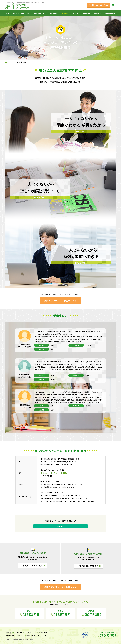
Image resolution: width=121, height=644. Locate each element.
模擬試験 (86, 13)
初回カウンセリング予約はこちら (60, 300)
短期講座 (53, 13)
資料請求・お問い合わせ (100, 5)
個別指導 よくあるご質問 (33, 566)
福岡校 (65, 473)
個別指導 (64, 13)
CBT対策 (75, 13)
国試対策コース (40, 13)
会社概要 (9, 633)
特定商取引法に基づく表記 (15, 636)
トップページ (11, 62)
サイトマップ (42, 636)
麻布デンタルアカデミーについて (18, 13)
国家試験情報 (110, 13)
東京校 (45, 473)
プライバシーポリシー (43, 633)
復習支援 (60, 526)
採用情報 (20, 633)
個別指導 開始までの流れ (88, 566)
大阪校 (55, 473)
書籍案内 (97, 13)
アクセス (30, 633)
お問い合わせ (31, 636)
